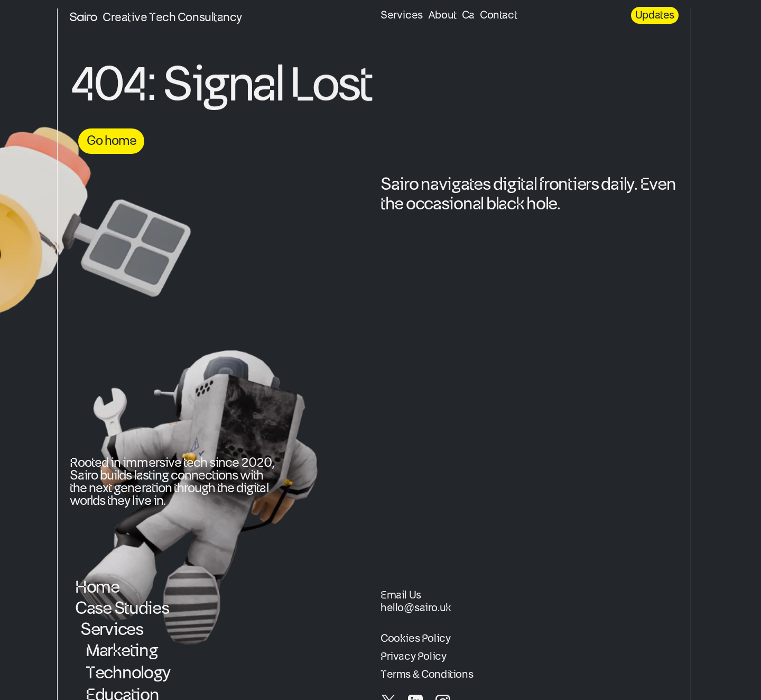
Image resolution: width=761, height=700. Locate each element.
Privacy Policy (413, 657)
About (442, 15)
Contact (498, 15)
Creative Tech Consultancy (172, 17)
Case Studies (122, 609)
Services (402, 15)
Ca (468, 15)
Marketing (122, 651)
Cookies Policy (415, 639)
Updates (655, 15)
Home (97, 587)
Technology (128, 673)
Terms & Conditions (427, 675)
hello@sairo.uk (416, 608)
